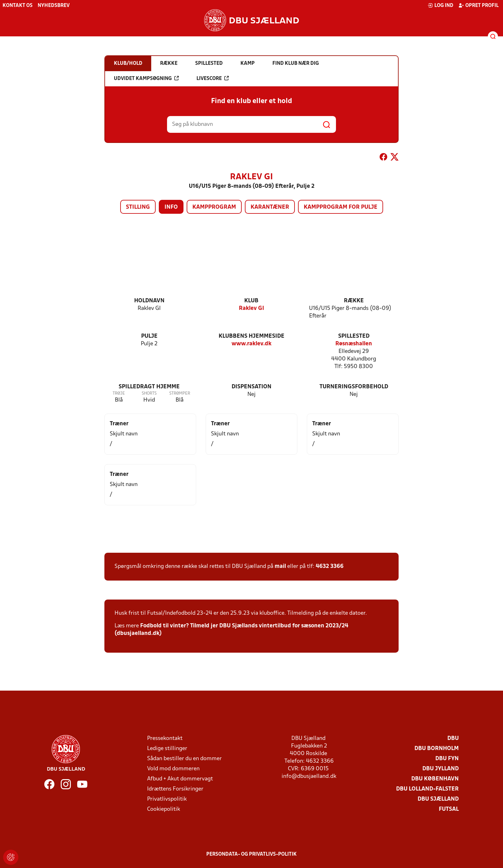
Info (171, 207)
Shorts (149, 394)
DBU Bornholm (437, 749)
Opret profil (478, 5)
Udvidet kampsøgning (146, 78)
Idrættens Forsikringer (175, 789)
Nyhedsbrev (54, 6)
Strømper (180, 394)
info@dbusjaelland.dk (309, 776)
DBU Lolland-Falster (427, 789)
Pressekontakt (165, 739)
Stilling (138, 207)
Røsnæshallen (354, 344)
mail (280, 566)
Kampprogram (214, 207)
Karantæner (270, 207)
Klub (251, 301)
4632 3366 (330, 566)
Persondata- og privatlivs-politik (251, 854)
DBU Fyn (447, 759)
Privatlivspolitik (167, 799)
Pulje (149, 336)
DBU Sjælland (438, 799)
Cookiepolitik (164, 809)
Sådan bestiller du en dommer (184, 759)
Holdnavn (149, 301)
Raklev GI (251, 308)
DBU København (435, 779)
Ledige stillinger (167, 749)
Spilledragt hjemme (149, 387)
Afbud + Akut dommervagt (180, 779)
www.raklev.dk (251, 344)
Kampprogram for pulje (341, 207)
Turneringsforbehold (354, 387)
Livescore (213, 78)
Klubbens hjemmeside (251, 336)
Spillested (354, 336)
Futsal (449, 809)
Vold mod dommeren (173, 769)
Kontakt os (18, 6)
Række (354, 301)
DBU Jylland (441, 769)
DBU (453, 739)
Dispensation (251, 387)
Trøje (119, 394)
